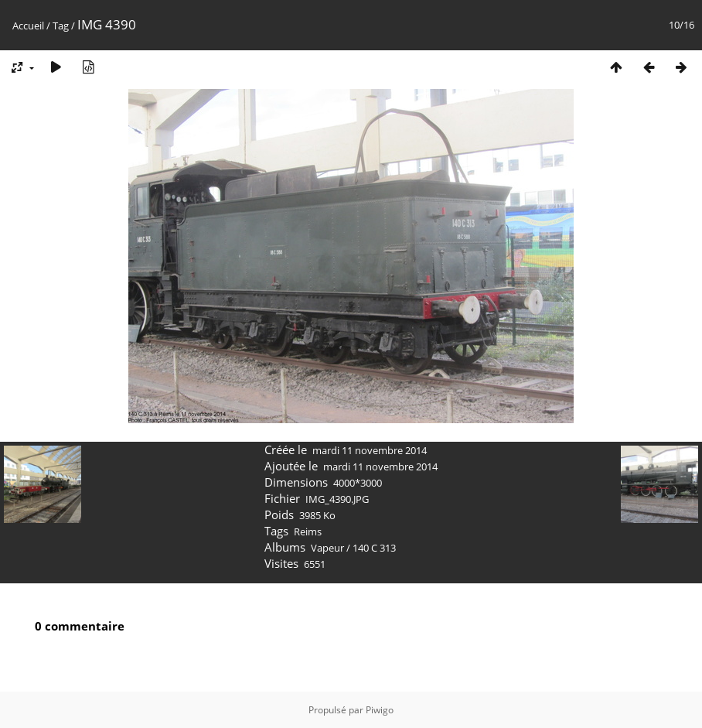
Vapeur (327, 548)
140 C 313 (374, 548)
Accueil (28, 26)
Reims (308, 531)
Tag (61, 26)
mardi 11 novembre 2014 (370, 450)
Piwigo (380, 710)
